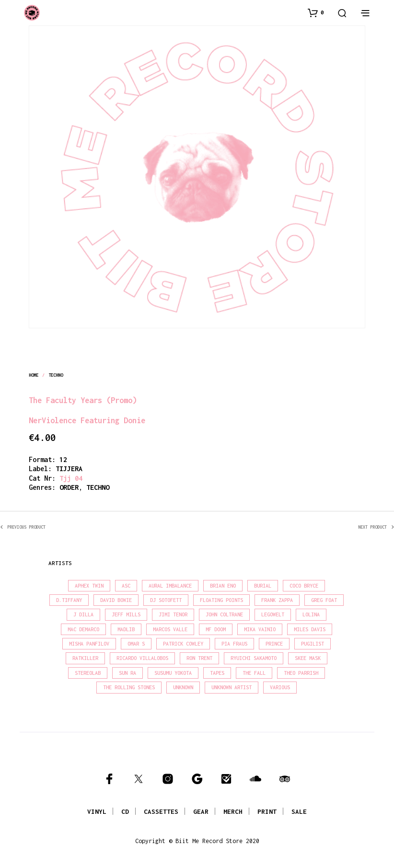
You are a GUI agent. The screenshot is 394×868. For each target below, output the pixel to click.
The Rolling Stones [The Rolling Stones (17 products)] (129, 687)
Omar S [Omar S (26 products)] (136, 644)
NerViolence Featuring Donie (87, 420)
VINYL (97, 811)
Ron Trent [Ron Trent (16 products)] (199, 658)
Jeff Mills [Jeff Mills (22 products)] (126, 614)
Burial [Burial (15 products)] (263, 586)
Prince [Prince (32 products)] (274, 644)
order (69, 487)
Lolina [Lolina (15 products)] (311, 614)
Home (34, 375)
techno (56, 375)
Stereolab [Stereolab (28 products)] (88, 673)
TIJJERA (69, 469)
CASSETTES (161, 811)
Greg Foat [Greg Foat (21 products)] (324, 600)
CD (125, 811)
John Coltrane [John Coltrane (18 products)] (224, 614)
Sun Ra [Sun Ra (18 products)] (127, 673)
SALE (299, 811)
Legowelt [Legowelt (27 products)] (273, 614)
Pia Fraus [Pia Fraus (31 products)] (234, 644)
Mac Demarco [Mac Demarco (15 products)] (83, 629)
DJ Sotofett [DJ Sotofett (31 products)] (166, 600)
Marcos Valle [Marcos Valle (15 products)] (170, 629)
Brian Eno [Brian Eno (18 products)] (223, 586)
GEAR (201, 811)
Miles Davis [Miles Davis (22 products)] (310, 629)
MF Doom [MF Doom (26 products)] (216, 629)
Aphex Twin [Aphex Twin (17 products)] (89, 586)
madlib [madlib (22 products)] (126, 629)
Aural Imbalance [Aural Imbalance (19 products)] (170, 586)
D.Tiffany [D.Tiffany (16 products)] (69, 600)
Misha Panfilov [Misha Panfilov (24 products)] (89, 644)
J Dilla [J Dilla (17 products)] (83, 614)
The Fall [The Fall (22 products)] (254, 673)
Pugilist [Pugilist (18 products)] (313, 644)
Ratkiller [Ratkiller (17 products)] (85, 658)
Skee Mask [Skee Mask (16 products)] (308, 658)
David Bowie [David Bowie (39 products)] (116, 600)
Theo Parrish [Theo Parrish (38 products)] (301, 673)
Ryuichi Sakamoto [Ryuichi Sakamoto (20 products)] (254, 658)
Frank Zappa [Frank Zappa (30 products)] (277, 600)
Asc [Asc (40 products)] (126, 586)
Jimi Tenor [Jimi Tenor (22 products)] (173, 614)
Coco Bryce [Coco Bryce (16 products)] (304, 586)
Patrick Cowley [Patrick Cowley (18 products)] (183, 644)
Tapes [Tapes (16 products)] (217, 673)
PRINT (267, 811)
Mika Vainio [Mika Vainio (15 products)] (260, 629)
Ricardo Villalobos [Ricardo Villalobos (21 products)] (142, 658)
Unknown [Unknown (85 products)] (183, 687)
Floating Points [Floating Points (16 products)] (221, 600)
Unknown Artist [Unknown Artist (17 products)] (232, 687)
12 (63, 459)
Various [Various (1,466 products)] (280, 687)
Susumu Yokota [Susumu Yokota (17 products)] (173, 673)
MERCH (233, 811)
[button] (316, 12)
